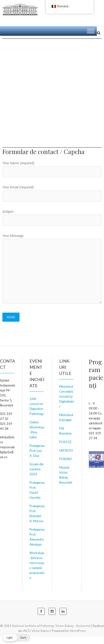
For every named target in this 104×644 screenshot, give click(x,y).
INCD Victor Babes (36, 631)
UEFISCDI (66, 450)
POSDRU (66, 459)
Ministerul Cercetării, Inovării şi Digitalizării (67, 396)
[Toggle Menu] (91, 31)
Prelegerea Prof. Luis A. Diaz (37, 451)
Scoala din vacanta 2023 (37, 469)
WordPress (78, 631)
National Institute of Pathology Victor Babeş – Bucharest (51, 626)
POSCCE (65, 442)
